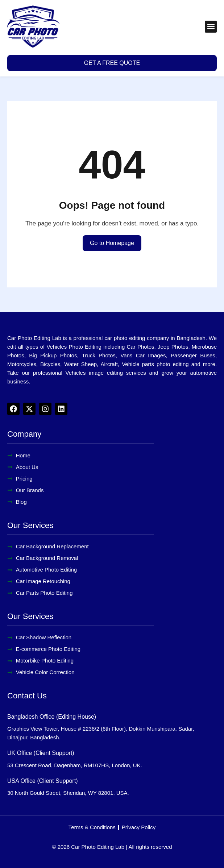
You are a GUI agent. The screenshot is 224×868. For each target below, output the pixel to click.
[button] (211, 27)
